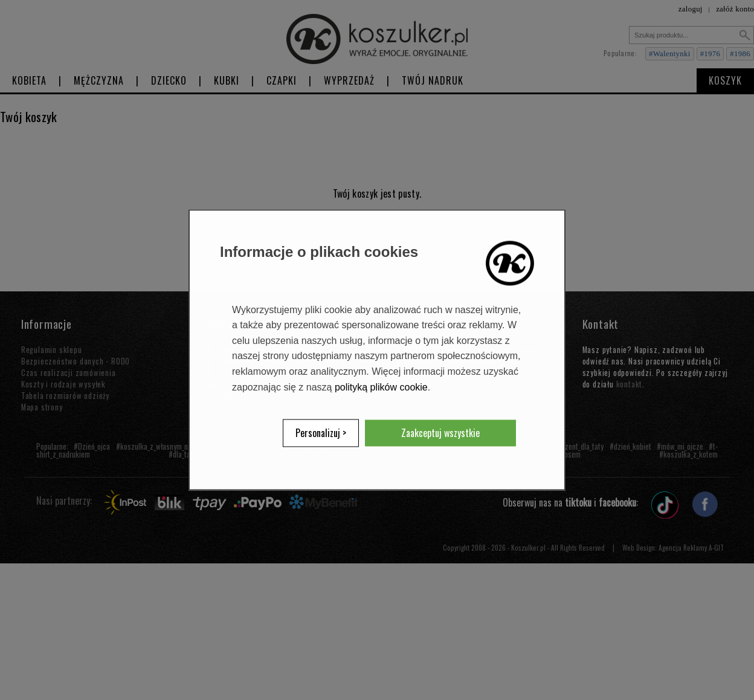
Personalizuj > (321, 433)
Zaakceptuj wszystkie (440, 433)
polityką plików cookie (381, 387)
